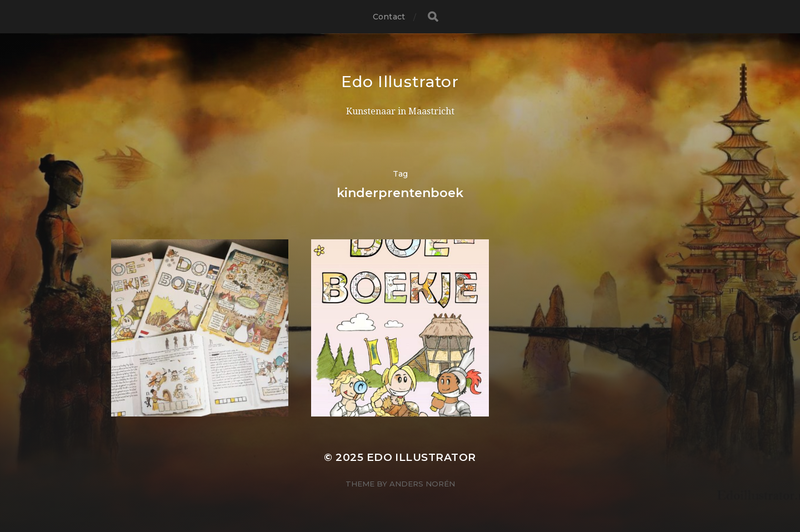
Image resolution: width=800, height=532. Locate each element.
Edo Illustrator (400, 82)
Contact (389, 17)
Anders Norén (422, 484)
